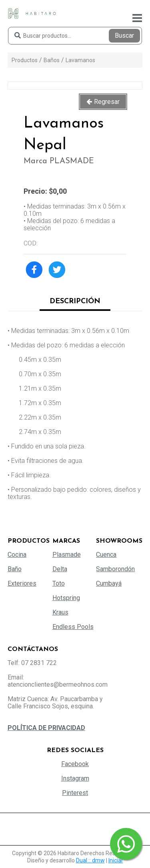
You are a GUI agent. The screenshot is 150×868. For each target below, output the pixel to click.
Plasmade (67, 555)
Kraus (60, 612)
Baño (15, 569)
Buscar (124, 35)
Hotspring (66, 598)
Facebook (75, 764)
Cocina (17, 555)
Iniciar (116, 860)
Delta (60, 569)
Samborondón (115, 569)
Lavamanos (80, 60)
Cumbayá (109, 583)
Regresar (107, 102)
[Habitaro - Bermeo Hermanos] (32, 13)
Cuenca (106, 555)
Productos (25, 60)
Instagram (75, 778)
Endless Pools (73, 627)
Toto (59, 583)
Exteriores (22, 583)
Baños (52, 60)
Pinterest (75, 793)
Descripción (75, 301)
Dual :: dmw (90, 860)
